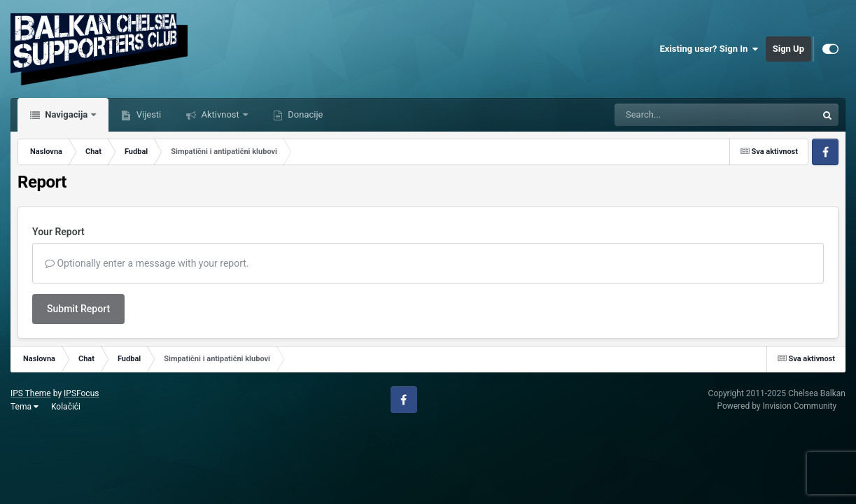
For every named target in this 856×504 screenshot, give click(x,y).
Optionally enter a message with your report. (147, 263)
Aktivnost (220, 114)
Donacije (304, 114)
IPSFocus (81, 393)
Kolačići (66, 407)
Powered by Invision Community (777, 406)
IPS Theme (31, 393)
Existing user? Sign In (709, 49)
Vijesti (147, 114)
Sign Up (788, 49)
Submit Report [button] (78, 309)
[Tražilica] (680, 115)
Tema (24, 407)
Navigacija (66, 114)
